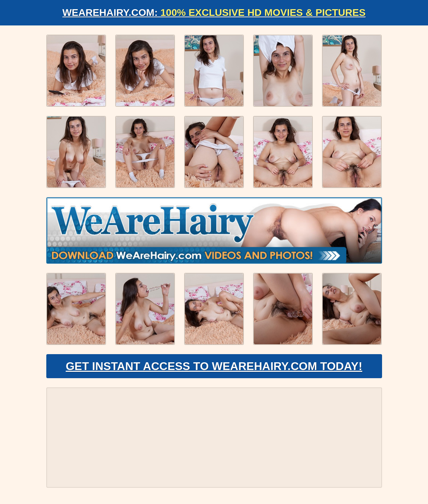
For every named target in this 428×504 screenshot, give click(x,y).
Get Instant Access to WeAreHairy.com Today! (214, 366)
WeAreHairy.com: (214, 13)
